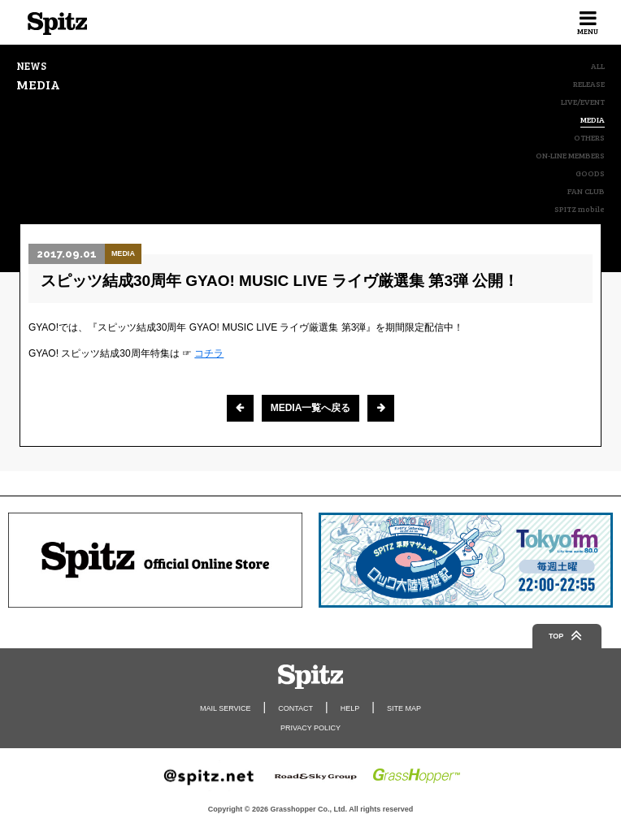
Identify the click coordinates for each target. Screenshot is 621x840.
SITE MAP (404, 708)
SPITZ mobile (580, 209)
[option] (155, 560)
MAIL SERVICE (226, 708)
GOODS (590, 173)
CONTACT (295, 708)
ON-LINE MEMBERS (570, 155)
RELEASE (589, 84)
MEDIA (593, 120)
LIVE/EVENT (583, 102)
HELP (350, 708)
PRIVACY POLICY (310, 728)
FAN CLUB (586, 191)
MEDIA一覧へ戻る (311, 408)
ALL (598, 66)
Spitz (57, 24)
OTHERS (589, 137)
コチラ (209, 353)
